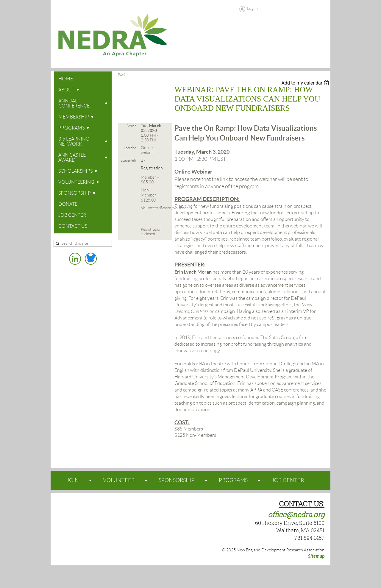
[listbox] (306, 83)
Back (122, 75)
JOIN (73, 480)
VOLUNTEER (119, 480)
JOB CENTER (288, 480)
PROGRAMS (233, 480)
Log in (252, 8)
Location (130, 148)
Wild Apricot (282, 577)
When (132, 126)
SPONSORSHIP (177, 480)
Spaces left (128, 160)
